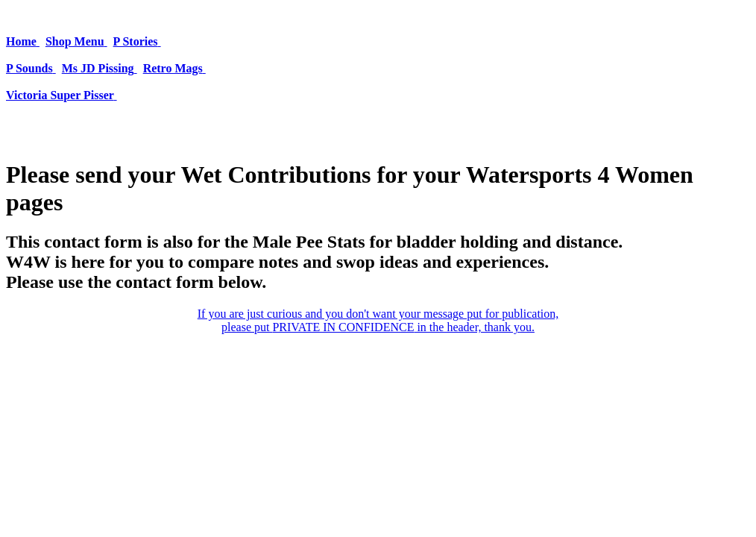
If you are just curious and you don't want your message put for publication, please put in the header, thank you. (378, 320)
